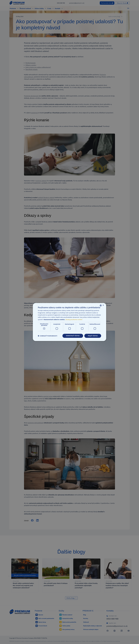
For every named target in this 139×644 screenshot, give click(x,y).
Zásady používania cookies (74, 319)
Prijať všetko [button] (93, 336)
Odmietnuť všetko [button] (73, 336)
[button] (48, 336)
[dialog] (69, 322)
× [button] (103, 305)
